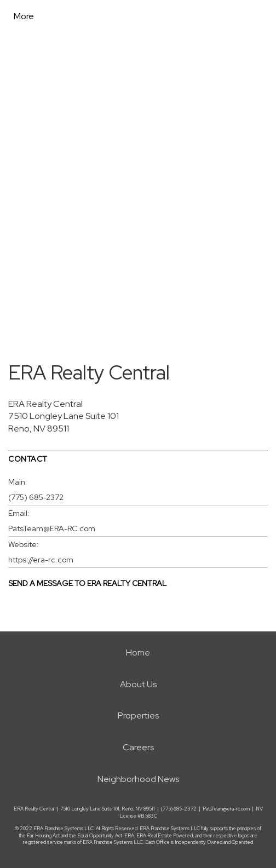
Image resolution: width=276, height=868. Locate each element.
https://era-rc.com (41, 560)
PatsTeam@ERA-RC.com (52, 528)
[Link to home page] (94, 16)
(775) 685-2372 (36, 497)
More (24, 16)
